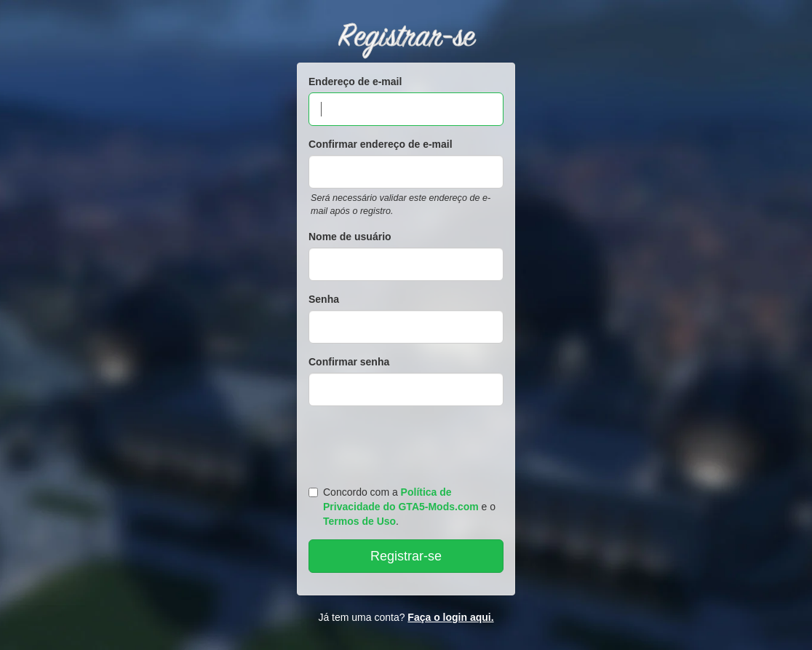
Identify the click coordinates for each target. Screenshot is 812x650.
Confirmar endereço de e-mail (381, 144)
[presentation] (408, 443)
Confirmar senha (349, 362)
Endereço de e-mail (355, 82)
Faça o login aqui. (450, 617)
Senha (324, 299)
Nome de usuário (350, 237)
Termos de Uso (359, 521)
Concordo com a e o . (402, 507)
